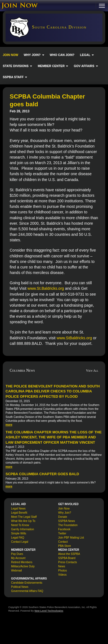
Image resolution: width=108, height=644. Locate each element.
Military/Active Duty (23, 566)
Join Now (64, 509)
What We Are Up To (23, 521)
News (62, 566)
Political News (20, 587)
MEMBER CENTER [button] (53, 66)
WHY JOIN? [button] (34, 55)
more (9, 425)
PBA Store (65, 546)
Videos (62, 575)
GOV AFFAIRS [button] (86, 66)
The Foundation (68, 525)
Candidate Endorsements (27, 583)
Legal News (18, 509)
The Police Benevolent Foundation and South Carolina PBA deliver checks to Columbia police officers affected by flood (53, 391)
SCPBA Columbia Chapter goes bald (42, 474)
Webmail (16, 571)
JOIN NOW (11, 55)
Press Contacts (68, 562)
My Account (18, 558)
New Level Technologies (49, 611)
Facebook (64, 529)
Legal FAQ (18, 538)
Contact (63, 542)
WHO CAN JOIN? (62, 55)
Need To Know (20, 525)
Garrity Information (23, 529)
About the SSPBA (69, 554)
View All (92, 371)
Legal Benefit (19, 513)
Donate (63, 517)
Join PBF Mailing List (71, 538)
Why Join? (65, 513)
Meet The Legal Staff (24, 517)
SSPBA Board (67, 558)
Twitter (62, 533)
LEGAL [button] (87, 55)
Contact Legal (20, 542)
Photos (62, 571)
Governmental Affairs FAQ (27, 591)
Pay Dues (17, 554)
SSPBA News (67, 521)
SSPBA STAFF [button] (15, 77)
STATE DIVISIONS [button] (17, 66)
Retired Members (22, 562)
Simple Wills (19, 533)
